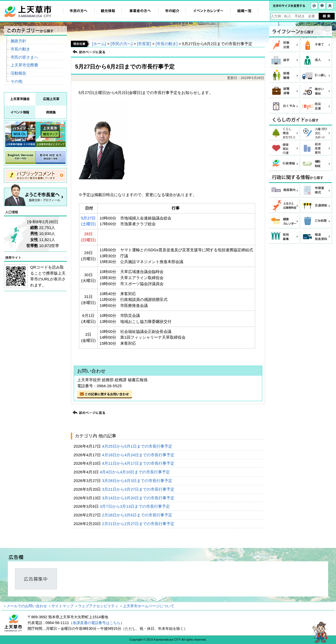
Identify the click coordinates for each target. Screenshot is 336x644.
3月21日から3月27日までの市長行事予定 (139, 489)
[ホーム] (99, 44)
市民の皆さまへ (24, 57)
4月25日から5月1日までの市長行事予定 (137, 446)
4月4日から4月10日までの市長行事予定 (135, 472)
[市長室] (144, 44)
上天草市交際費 (24, 65)
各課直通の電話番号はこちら (97, 623)
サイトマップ (62, 606)
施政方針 (18, 41)
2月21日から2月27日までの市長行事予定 (139, 524)
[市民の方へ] (121, 44)
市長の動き (20, 49)
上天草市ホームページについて (149, 606)
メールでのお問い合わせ (27, 606)
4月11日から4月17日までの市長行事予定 (139, 463)
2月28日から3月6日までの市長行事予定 (137, 515)
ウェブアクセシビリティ (98, 606)
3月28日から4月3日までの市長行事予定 (137, 481)
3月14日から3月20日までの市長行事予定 (139, 498)
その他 (16, 81)
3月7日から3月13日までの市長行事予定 (135, 506)
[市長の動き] (167, 44)
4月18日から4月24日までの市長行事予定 (139, 455)
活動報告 (18, 73)
